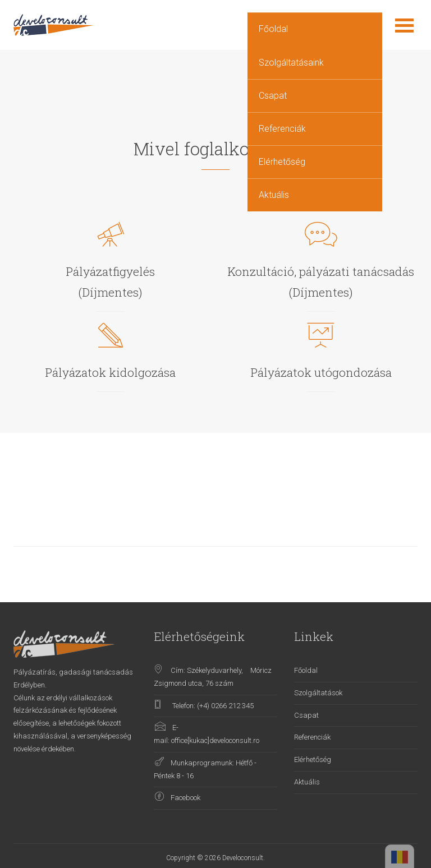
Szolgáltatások (318, 693)
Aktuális (274, 195)
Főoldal (273, 29)
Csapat (273, 96)
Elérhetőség (282, 162)
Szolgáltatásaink (291, 63)
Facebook (185, 798)
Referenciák (282, 129)
